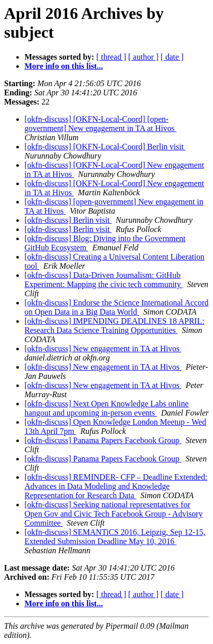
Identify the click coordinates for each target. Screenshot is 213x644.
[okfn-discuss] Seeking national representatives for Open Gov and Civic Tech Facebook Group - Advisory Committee (114, 514)
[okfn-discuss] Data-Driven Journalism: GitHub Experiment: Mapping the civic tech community (104, 280)
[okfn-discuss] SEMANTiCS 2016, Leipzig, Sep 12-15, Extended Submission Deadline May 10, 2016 (115, 537)
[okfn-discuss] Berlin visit (68, 220)
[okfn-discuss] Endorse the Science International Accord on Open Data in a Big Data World (116, 307)
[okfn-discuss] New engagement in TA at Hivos (103, 349)
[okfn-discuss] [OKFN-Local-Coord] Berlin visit (105, 147)
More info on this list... (64, 66)
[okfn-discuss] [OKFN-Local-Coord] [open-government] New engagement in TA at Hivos (100, 124)
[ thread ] (111, 57)
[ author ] (144, 57)
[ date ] (172, 57)
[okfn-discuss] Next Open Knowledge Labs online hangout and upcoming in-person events (107, 408)
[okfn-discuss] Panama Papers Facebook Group (103, 440)
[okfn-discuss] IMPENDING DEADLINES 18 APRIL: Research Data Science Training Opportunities (114, 326)
